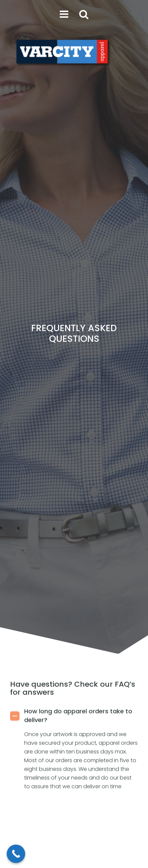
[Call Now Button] (16, 854)
